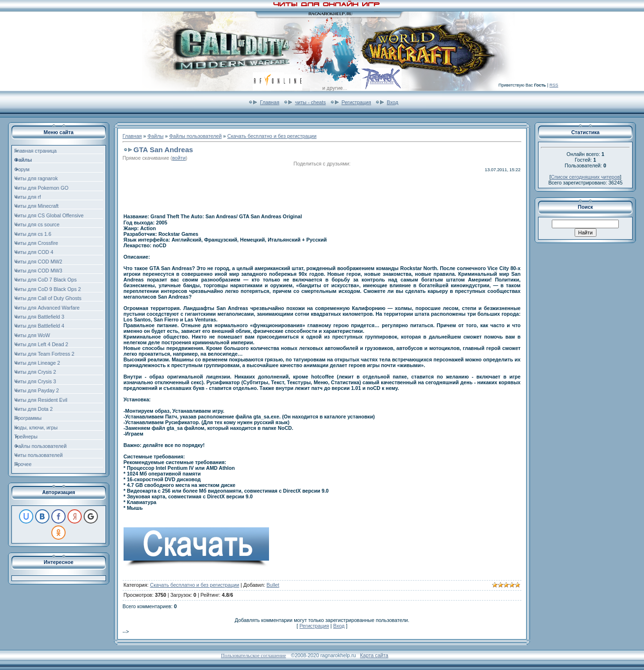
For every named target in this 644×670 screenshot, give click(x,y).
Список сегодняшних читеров (585, 177)
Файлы (155, 136)
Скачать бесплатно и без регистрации (272, 136)
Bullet (273, 585)
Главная (270, 102)
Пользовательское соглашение (254, 655)
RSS (554, 85)
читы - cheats (311, 102)
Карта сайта (374, 655)
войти (179, 158)
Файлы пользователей (195, 136)
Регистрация (356, 102)
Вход (393, 102)
